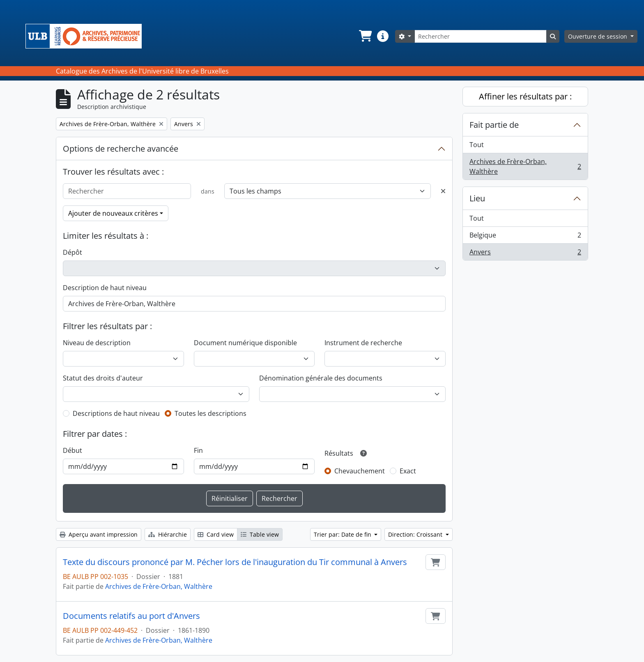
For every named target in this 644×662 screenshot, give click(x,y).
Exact (408, 471)
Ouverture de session (598, 36)
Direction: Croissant (416, 534)
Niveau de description (97, 343)
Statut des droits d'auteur (103, 378)
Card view (216, 534)
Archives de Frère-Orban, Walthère (159, 586)
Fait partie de (494, 125)
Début (72, 450)
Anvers (525, 254)
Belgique (525, 237)
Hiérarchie (168, 534)
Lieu (477, 198)
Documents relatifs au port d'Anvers (131, 616)
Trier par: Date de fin (343, 534)
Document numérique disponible (245, 343)
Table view (260, 534)
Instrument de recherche (363, 343)
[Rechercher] (481, 36)
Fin (198, 450)
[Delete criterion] (443, 191)
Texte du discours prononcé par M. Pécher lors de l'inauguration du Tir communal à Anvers (235, 562)
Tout (477, 145)
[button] (365, 36)
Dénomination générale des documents (321, 378)
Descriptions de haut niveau (116, 413)
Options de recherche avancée (121, 149)
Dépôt (72, 252)
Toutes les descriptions (210, 413)
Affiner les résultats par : (525, 96)
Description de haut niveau (105, 288)
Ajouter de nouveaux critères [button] (113, 213)
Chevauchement (360, 471)
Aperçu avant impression (99, 534)
